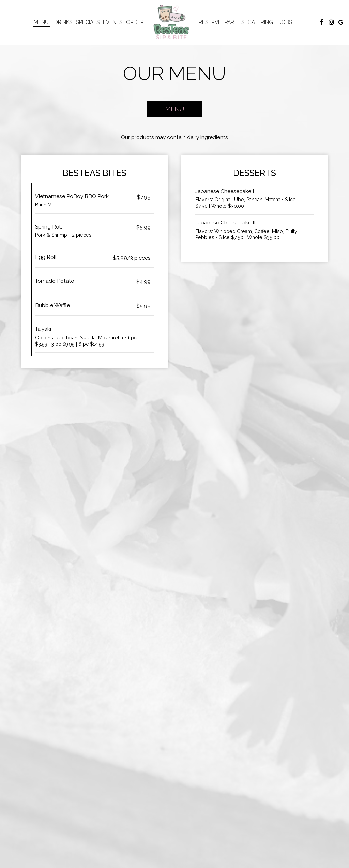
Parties (234, 22)
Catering (260, 22)
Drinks (63, 22)
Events (113, 22)
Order (135, 22)
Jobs (286, 22)
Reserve (210, 22)
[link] (172, 22)
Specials (88, 22)
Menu (41, 22)
